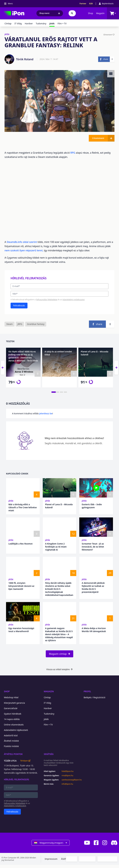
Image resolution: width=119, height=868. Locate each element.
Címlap (8, 23)
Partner (83, 4)
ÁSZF (64, 859)
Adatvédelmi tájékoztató (16, 730)
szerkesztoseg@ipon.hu (70, 780)
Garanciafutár (11, 708)
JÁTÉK (7, 34)
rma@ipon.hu (67, 776)
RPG (73, 153)
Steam (10, 324)
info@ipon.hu (67, 784)
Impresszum (51, 859)
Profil (87, 691)
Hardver (29, 23)
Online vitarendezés (14, 725)
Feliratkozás (19, 305)
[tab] (54, 392)
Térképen (25, 761)
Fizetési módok (11, 746)
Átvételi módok (11, 741)
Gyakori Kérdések (13, 714)
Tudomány (41, 23)
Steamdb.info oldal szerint (22, 242)
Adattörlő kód (11, 735)
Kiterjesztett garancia (14, 703)
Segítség (49, 754)
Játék (11, 501)
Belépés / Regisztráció (95, 697)
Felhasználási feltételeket (47, 300)
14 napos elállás (12, 719)
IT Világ (18, 23)
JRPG (20, 324)
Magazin (100, 13)
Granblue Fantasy (36, 324)
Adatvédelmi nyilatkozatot (74, 300)
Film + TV (62, 23)
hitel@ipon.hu (68, 771)
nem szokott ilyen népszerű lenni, (24, 250)
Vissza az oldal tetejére (60, 669)
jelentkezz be (46, 413)
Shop (91, 13)
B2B (91, 4)
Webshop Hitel (11, 697)
